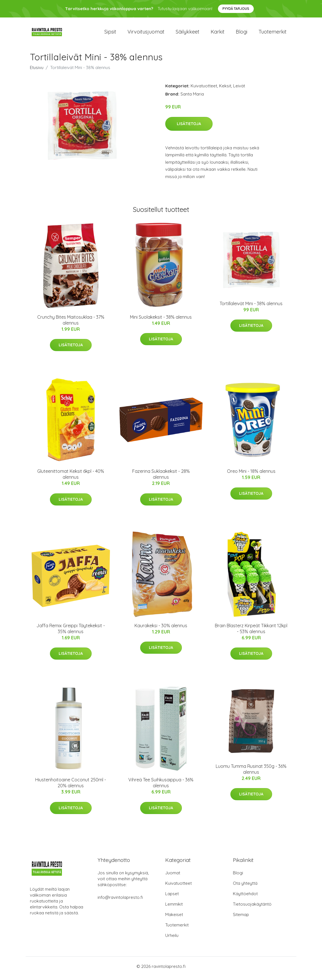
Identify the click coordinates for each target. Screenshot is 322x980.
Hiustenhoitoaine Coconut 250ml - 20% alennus (71, 787)
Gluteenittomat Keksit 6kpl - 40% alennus (71, 478)
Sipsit (110, 34)
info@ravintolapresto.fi (120, 901)
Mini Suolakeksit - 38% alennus (161, 321)
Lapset (172, 898)
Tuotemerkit (273, 34)
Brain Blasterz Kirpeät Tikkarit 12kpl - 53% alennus (251, 632)
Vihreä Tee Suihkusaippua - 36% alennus (161, 787)
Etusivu (37, 71)
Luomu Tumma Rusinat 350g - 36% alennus (251, 773)
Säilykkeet (188, 34)
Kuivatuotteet (204, 90)
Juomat (173, 877)
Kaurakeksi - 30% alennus (161, 629)
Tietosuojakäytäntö (252, 908)
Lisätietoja (189, 128)
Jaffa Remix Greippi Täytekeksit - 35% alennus (71, 632)
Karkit (218, 34)
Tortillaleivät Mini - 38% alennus (251, 307)
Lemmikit (174, 908)
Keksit (225, 90)
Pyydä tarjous (236, 9)
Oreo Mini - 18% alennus (251, 475)
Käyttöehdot (245, 898)
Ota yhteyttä (245, 887)
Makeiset (174, 918)
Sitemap (241, 918)
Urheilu (172, 939)
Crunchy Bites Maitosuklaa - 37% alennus (71, 324)
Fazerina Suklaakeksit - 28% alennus (161, 478)
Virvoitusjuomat (146, 34)
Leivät (239, 90)
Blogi (241, 34)
